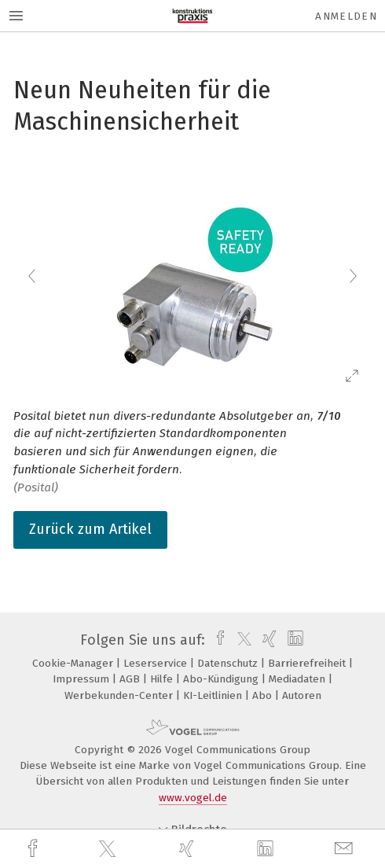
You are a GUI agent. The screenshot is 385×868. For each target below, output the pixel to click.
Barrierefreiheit (308, 663)
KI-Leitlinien (214, 695)
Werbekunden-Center (120, 695)
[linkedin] (267, 849)
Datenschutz (229, 663)
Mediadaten (299, 679)
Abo (264, 695)
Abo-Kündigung (222, 679)
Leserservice (157, 663)
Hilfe (163, 679)
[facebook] (35, 849)
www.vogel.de (193, 798)
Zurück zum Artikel (90, 529)
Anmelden (346, 16)
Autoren (302, 695)
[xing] (189, 849)
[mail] (346, 849)
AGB (131, 679)
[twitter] (109, 849)
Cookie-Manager (74, 663)
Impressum (82, 679)
